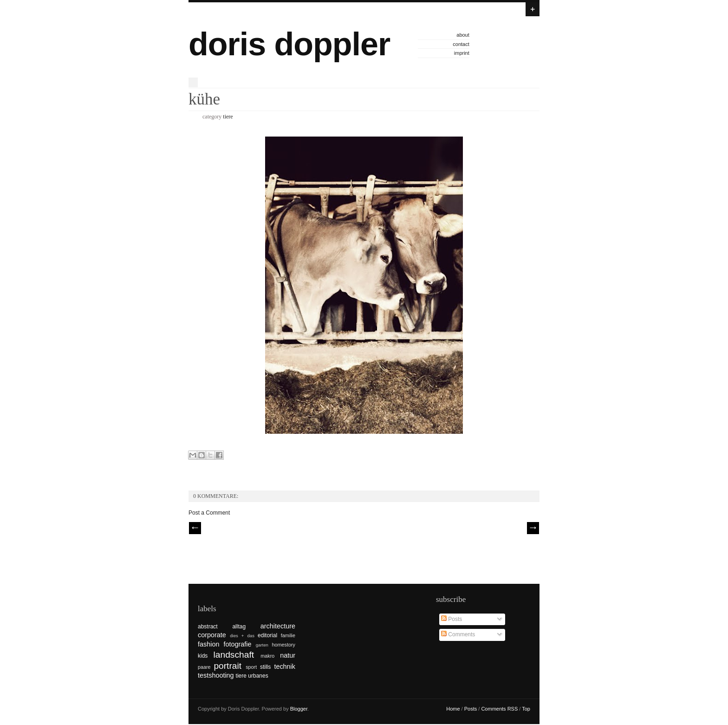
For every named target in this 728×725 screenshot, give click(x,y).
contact (461, 44)
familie (288, 635)
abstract (208, 627)
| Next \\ (533, 528)
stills (265, 667)
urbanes (258, 676)
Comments (458, 634)
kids (203, 656)
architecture (278, 626)
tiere (228, 117)
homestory (284, 645)
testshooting (216, 675)
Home (453, 709)
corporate (212, 635)
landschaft (234, 655)
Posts (452, 619)
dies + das (242, 636)
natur (288, 655)
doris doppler (289, 44)
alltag (239, 627)
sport (251, 667)
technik (285, 666)
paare (204, 667)
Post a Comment (209, 513)
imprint (462, 53)
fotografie (238, 644)
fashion (208, 644)
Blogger (299, 709)
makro (267, 656)
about (463, 35)
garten (262, 645)
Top (526, 709)
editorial (267, 635)
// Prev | (195, 528)
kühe (204, 99)
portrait (227, 666)
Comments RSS (499, 709)
